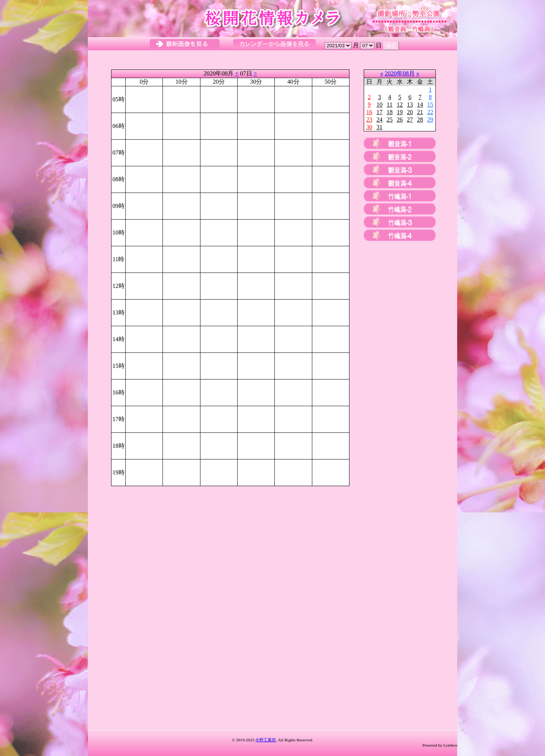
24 (379, 120)
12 (400, 105)
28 (420, 120)
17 (379, 112)
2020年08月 (400, 73)
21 (420, 112)
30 (369, 127)
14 (420, 105)
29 (430, 120)
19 (400, 112)
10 (379, 105)
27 (410, 120)
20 (410, 112)
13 (410, 105)
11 (389, 105)
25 (390, 120)
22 (430, 112)
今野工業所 (266, 740)
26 (400, 120)
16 (369, 112)
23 (369, 120)
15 (430, 105)
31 (379, 127)
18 (390, 112)
